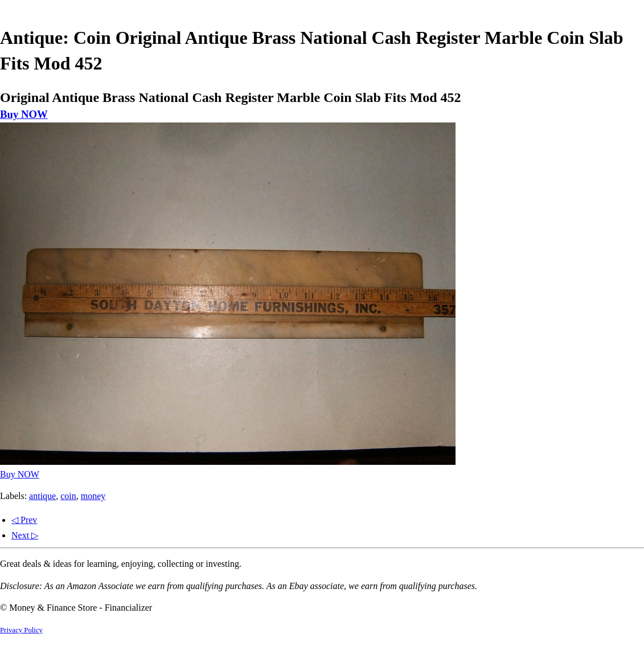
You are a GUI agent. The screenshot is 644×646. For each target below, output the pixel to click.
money (93, 496)
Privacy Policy (21, 630)
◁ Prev (24, 520)
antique (42, 496)
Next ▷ (25, 535)
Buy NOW (24, 114)
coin (68, 496)
